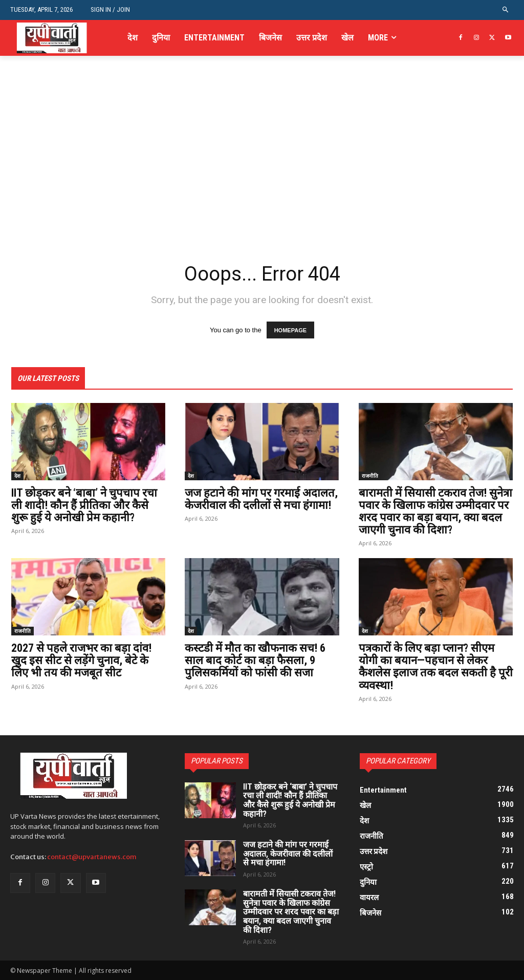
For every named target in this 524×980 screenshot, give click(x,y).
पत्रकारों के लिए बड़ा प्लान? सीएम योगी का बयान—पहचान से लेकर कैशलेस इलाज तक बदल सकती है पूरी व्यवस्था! (436, 667)
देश (17, 476)
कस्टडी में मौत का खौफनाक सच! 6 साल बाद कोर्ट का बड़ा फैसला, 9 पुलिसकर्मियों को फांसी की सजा (255, 660)
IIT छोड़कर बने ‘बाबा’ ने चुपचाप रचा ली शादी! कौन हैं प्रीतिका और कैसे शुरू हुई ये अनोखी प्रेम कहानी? (84, 505)
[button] (506, 10)
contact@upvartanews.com (92, 857)
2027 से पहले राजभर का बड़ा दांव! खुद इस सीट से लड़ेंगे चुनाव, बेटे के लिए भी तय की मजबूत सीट (81, 660)
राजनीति (370, 476)
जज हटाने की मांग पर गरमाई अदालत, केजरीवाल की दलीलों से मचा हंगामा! (261, 499)
